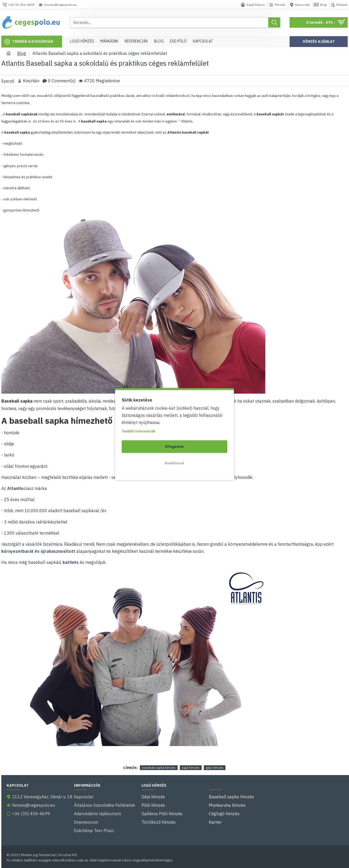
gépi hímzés (215, 768)
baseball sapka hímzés (159, 768)
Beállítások (175, 463)
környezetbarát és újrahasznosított (38, 551)
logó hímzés (191, 768)
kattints (71, 562)
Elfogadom (175, 446)
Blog (22, 53)
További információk (138, 431)
